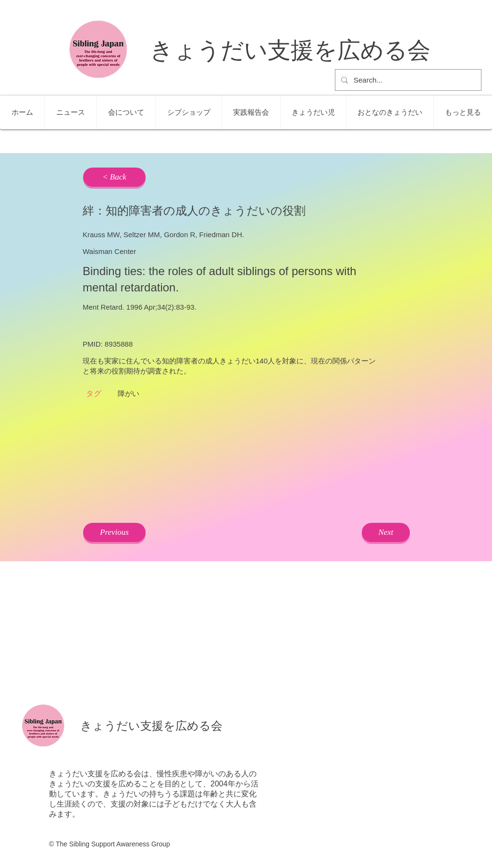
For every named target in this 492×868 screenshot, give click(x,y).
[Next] (386, 532)
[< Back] (114, 177)
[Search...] (407, 80)
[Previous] (114, 532)
